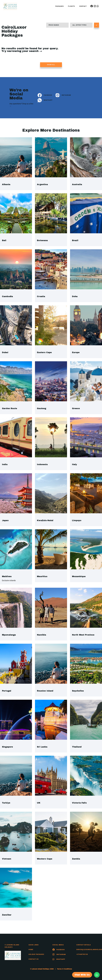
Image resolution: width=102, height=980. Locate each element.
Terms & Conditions (64, 969)
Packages (60, 6)
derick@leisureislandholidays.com (87, 949)
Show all (51, 65)
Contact (83, 6)
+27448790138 (82, 954)
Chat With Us (82, 975)
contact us (34, 959)
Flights (71, 6)
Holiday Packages (36, 954)
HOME (31, 949)
